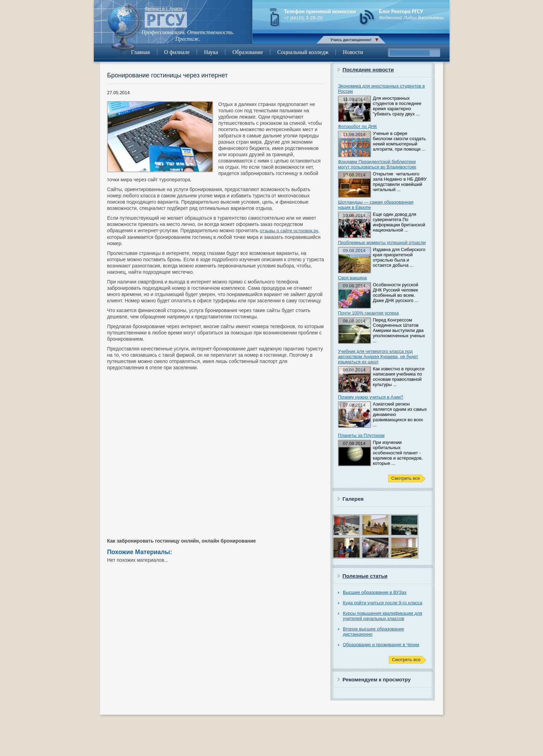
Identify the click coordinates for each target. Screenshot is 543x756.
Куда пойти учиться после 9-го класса (383, 603)
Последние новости (368, 70)
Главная (141, 52)
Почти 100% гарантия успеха (368, 313)
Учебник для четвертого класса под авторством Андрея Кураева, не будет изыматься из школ (378, 357)
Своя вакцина (352, 278)
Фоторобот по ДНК (357, 126)
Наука (211, 52)
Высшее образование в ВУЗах (375, 592)
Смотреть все (406, 478)
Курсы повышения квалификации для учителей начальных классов (382, 616)
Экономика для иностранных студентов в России (381, 89)
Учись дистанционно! (351, 40)
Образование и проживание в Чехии (381, 645)
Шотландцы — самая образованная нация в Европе (376, 205)
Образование (248, 52)
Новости (353, 52)
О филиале (177, 52)
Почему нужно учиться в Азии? (371, 397)
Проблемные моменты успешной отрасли (382, 243)
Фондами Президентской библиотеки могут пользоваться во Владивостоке (377, 164)
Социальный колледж (303, 52)
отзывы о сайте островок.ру (289, 231)
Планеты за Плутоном (361, 435)
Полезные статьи (365, 576)
